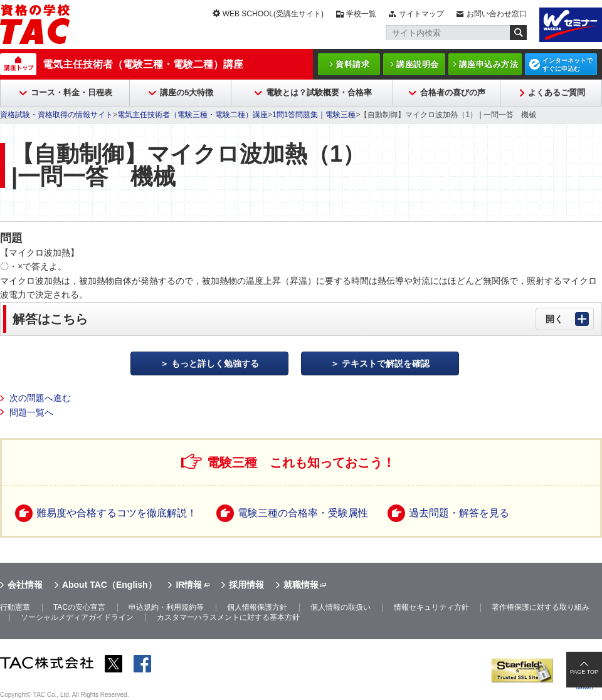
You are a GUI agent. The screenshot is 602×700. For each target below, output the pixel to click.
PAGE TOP (584, 672)
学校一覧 (361, 14)
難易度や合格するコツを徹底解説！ (117, 513)
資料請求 (352, 64)
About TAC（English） (109, 585)
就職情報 (301, 585)
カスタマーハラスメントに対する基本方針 (228, 617)
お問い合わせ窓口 (497, 14)
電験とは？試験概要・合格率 (319, 92)
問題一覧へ (31, 412)
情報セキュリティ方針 (431, 607)
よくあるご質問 (557, 92)
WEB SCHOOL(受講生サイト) (273, 14)
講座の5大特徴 (187, 92)
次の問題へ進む (40, 398)
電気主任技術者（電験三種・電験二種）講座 (143, 64)
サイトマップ (421, 14)
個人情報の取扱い (341, 607)
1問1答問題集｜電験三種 (314, 115)
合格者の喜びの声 (453, 92)
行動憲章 (15, 607)
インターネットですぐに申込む (568, 65)
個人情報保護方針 (257, 607)
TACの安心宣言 (79, 607)
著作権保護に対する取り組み (541, 607)
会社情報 (25, 585)
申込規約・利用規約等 (166, 607)
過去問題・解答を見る (459, 513)
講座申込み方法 (489, 64)
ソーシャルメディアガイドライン (77, 617)
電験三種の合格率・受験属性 (303, 513)
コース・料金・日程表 (71, 92)
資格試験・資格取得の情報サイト (56, 115)
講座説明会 (418, 64)
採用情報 (246, 585)
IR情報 (189, 585)
